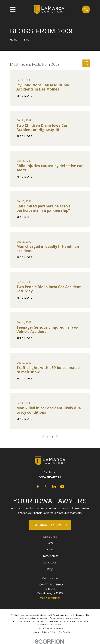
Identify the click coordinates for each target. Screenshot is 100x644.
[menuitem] (35, 632)
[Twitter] (46, 487)
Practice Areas (50, 556)
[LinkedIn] (54, 487)
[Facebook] (38, 487)
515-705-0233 (50, 477)
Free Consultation (50, 525)
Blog (50, 569)
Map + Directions (50, 598)
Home (50, 543)
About (50, 549)
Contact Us (50, 563)
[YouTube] (62, 487)
